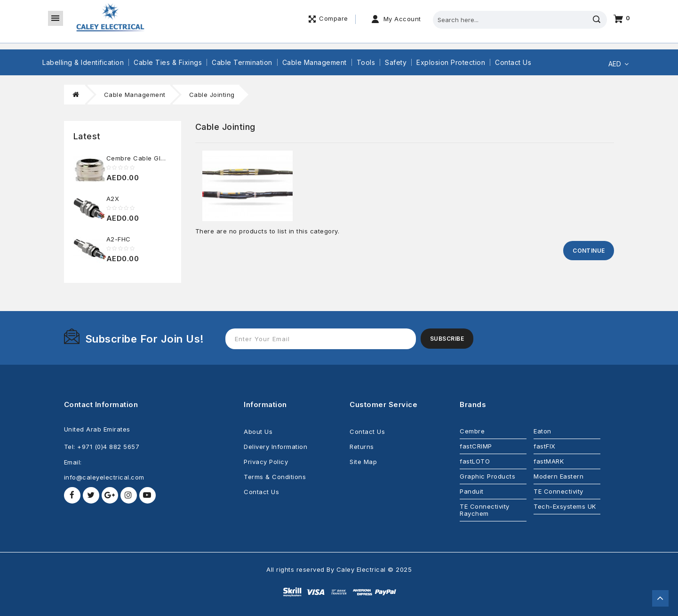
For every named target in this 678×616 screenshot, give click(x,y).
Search (597, 19)
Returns (362, 447)
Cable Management (315, 62)
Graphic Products (487, 476)
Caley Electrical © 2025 (374, 569)
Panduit (472, 491)
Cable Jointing (212, 95)
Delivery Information (275, 447)
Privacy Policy (266, 462)
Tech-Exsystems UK (565, 506)
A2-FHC (119, 239)
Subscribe (447, 339)
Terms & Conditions (275, 477)
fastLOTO (475, 461)
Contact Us (513, 62)
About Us (258, 432)
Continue (589, 251)
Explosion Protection (451, 62)
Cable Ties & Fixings (168, 62)
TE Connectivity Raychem (485, 510)
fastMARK (549, 461)
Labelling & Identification (83, 62)
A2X (113, 199)
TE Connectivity (558, 491)
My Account (402, 19)
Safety (396, 62)
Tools (366, 62)
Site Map (363, 462)
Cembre (472, 431)
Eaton (542, 431)
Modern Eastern (558, 476)
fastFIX (545, 446)
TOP (660, 598)
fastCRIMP (476, 446)
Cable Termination (242, 62)
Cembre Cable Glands (141, 158)
